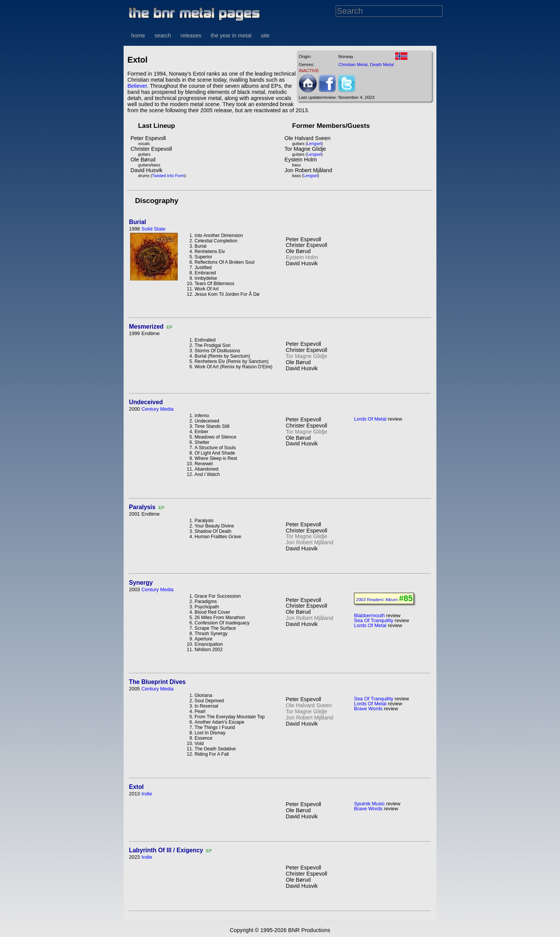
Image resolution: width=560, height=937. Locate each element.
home (138, 35)
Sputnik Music (369, 804)
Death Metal (382, 65)
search (163, 35)
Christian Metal (353, 65)
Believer (137, 86)
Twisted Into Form (169, 176)
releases (191, 35)
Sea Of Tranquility (374, 620)
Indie (147, 794)
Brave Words (368, 709)
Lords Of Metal (370, 419)
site (265, 35)
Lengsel (314, 144)
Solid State (154, 229)
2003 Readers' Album (377, 600)
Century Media (158, 409)
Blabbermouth (369, 615)
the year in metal (231, 35)
